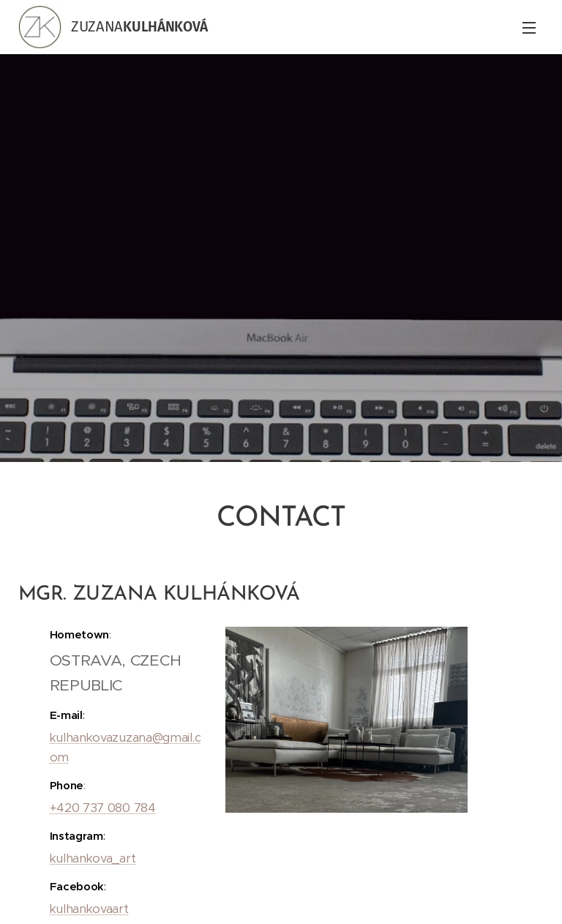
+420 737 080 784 (103, 808)
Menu (529, 28)
